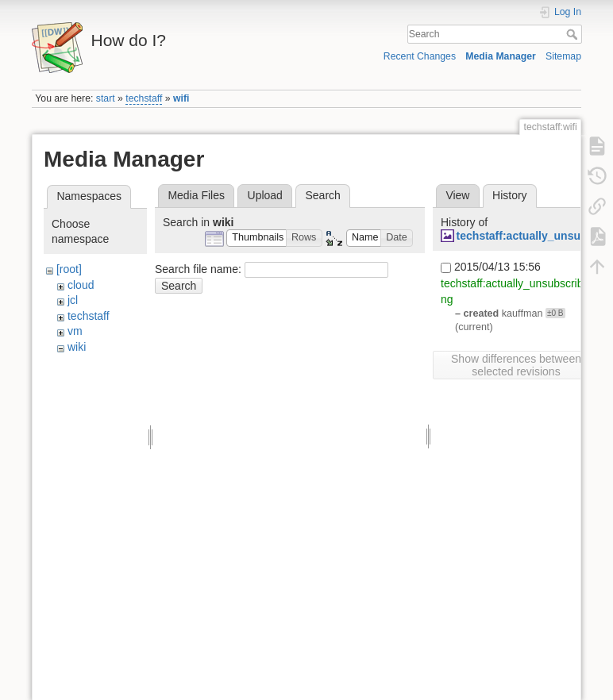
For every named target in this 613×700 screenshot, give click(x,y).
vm (75, 331)
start (106, 98)
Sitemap (563, 56)
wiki (77, 347)
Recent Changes (420, 56)
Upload (265, 195)
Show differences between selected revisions (516, 365)
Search (574, 34)
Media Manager (501, 56)
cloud (81, 285)
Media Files (196, 195)
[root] (69, 269)
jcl (73, 300)
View (457, 195)
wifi (181, 98)
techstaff (144, 98)
